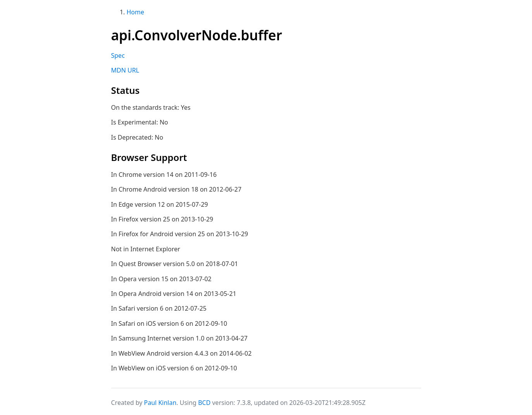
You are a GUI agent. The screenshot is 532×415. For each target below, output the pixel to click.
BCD (204, 403)
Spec (118, 55)
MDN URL (125, 70)
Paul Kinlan (160, 403)
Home (136, 12)
